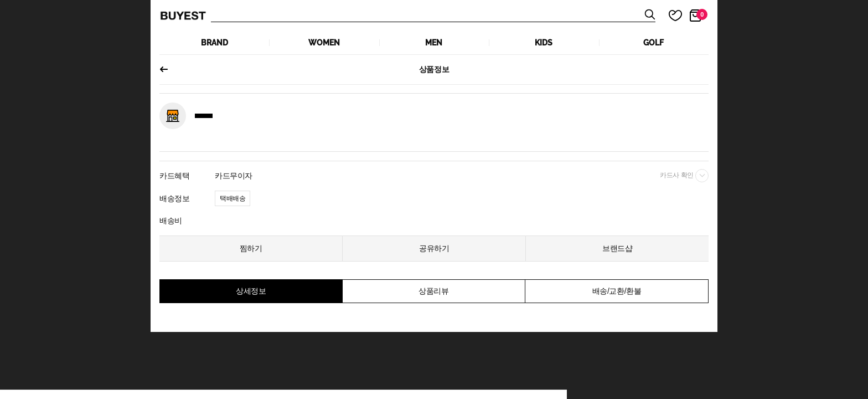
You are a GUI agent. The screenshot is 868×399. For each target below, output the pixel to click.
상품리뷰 (433, 291)
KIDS (544, 43)
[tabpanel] (434, 93)
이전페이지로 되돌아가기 (168, 69)
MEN (434, 43)
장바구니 (702, 14)
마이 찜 (669, 16)
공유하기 (434, 248)
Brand (215, 43)
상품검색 (433, 16)
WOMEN (324, 43)
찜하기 (251, 248)
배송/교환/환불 (617, 291)
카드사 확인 (684, 176)
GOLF (653, 43)
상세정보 (251, 291)
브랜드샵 (617, 248)
